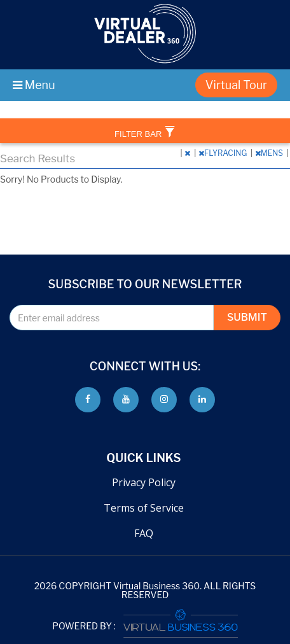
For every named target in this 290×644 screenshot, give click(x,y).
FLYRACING (224, 153)
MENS (270, 153)
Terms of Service (144, 508)
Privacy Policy (144, 482)
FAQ (144, 533)
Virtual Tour (236, 85)
